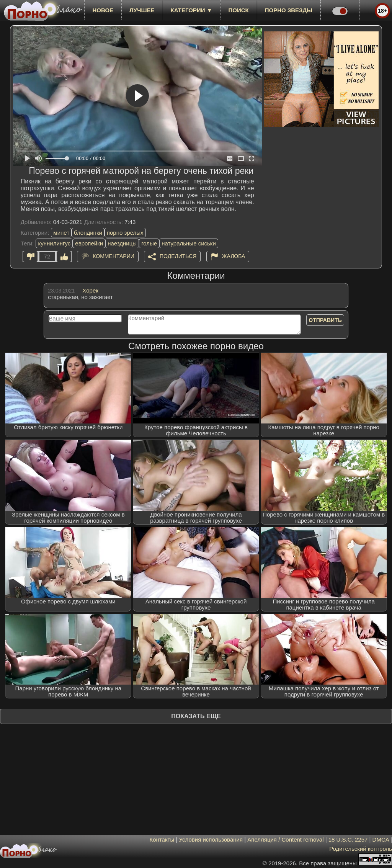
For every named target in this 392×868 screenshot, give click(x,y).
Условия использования (211, 839)
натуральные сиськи (189, 243)
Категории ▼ (192, 10)
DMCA (381, 839)
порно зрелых (125, 233)
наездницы (122, 243)
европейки (89, 243)
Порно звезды (289, 10)
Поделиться (178, 256)
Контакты (162, 839)
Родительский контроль (361, 849)
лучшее (142, 10)
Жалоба (234, 256)
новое (103, 10)
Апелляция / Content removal (285, 839)
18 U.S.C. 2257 (348, 839)
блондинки (88, 233)
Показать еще (196, 716)
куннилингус (54, 243)
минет (61, 233)
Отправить (325, 320)
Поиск (239, 10)
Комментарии (114, 256)
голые (149, 243)
